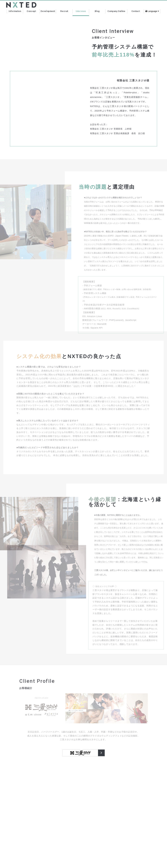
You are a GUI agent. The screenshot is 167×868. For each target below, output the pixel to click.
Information (15, 11)
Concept (31, 11)
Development (48, 11)
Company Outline (116, 11)
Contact (136, 11)
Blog (97, 11)
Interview (81, 11)
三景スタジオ (101, 753)
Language (152, 11)
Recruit (64, 11)
